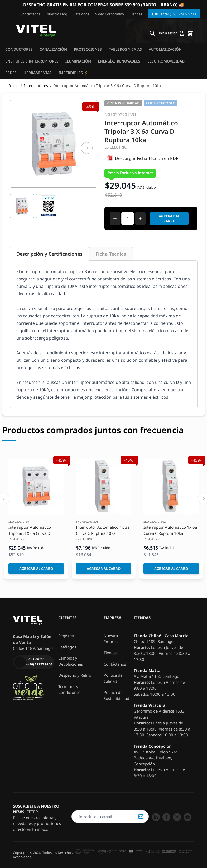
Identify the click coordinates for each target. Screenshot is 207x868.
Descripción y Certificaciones (49, 254)
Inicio (14, 86)
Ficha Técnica (111, 254)
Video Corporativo (110, 14)
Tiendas (136, 14)
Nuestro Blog (57, 14)
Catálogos (81, 14)
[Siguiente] (87, 148)
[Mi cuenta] (171, 33)
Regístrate (67, 636)
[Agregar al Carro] (36, 569)
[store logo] (36, 31)
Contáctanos (30, 14)
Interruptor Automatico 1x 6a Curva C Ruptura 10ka (170, 530)
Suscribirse (141, 817)
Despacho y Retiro (75, 675)
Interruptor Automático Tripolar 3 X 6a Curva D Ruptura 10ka (30, 530)
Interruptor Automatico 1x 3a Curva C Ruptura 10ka (103, 530)
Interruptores (36, 86)
